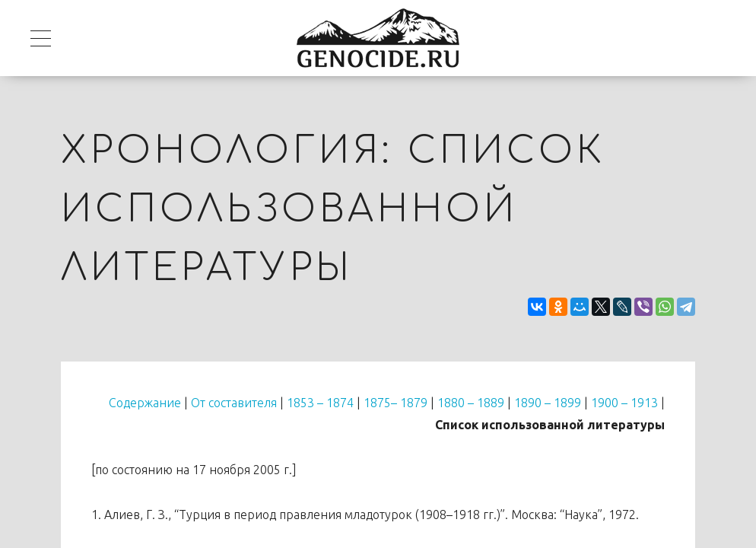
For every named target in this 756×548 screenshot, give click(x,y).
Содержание (145, 403)
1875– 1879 (395, 403)
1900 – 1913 (624, 403)
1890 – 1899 (548, 403)
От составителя (234, 403)
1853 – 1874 (320, 403)
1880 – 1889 (471, 403)
